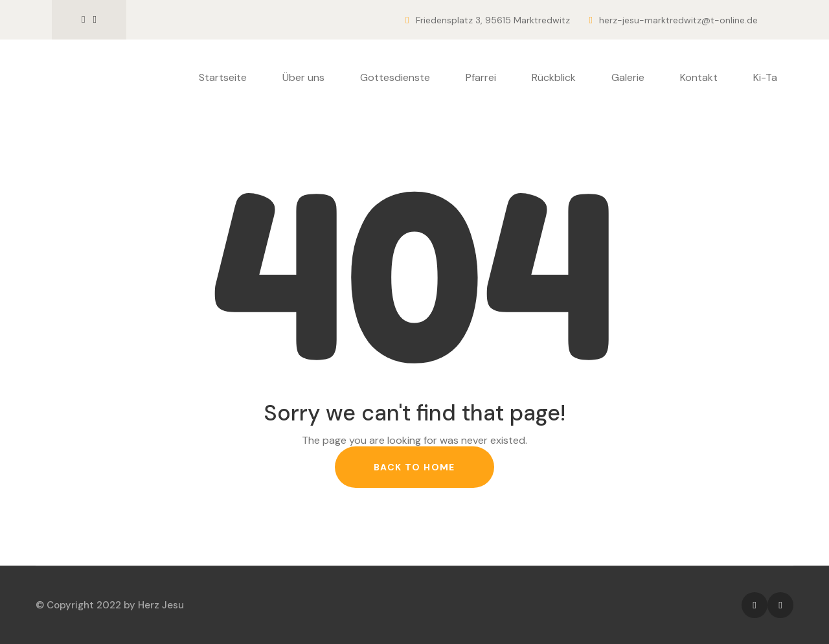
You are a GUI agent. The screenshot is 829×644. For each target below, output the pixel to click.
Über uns (303, 77)
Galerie (628, 77)
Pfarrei (481, 77)
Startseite (223, 77)
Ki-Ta (765, 77)
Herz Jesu (161, 605)
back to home (414, 467)
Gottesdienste (395, 77)
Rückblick (554, 77)
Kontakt (699, 77)
